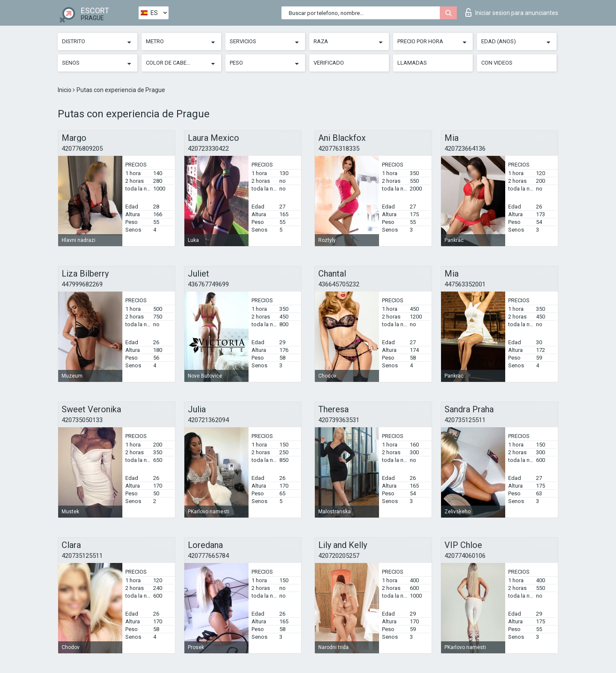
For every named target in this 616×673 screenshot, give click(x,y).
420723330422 (208, 149)
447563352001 (465, 284)
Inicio (65, 90)
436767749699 (208, 284)
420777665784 (208, 556)
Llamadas (412, 63)
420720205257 (339, 556)
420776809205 (82, 149)
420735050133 (82, 420)
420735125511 (465, 420)
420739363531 (339, 420)
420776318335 (339, 149)
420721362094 (208, 420)
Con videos (497, 63)
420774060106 (465, 556)
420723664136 (465, 149)
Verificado (329, 63)
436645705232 (339, 284)
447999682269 (82, 284)
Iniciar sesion (512, 12)
